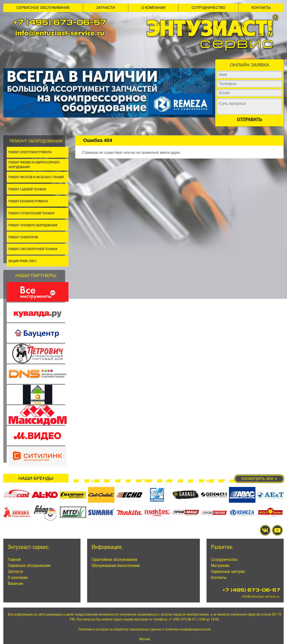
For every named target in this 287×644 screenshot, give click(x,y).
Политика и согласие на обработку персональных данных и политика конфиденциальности (145, 629)
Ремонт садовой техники (27, 189)
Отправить (249, 119)
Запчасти (105, 8)
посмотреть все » (259, 478)
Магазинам (220, 565)
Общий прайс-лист (23, 261)
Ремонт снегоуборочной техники (33, 249)
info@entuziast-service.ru (60, 33)
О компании (153, 8)
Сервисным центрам (228, 571)
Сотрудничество (209, 8)
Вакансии (15, 583)
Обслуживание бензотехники (116, 565)
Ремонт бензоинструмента (28, 201)
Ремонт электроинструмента (30, 152)
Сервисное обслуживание (43, 8)
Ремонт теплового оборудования (33, 225)
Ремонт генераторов (23, 237)
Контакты (261, 8)
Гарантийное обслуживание (114, 559)
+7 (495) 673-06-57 (60, 23)
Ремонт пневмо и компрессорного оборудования (34, 165)
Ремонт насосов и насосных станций (36, 177)
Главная (14, 559)
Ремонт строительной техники (31, 213)
